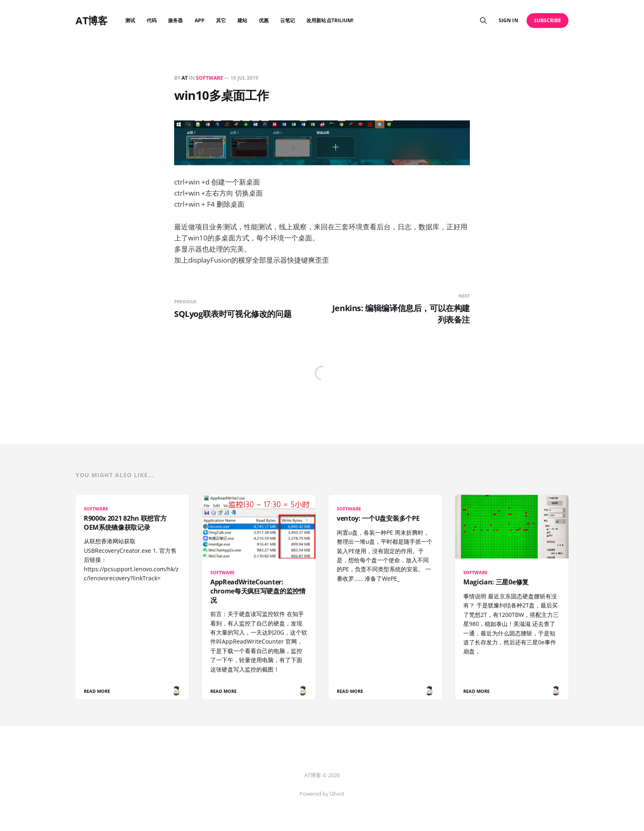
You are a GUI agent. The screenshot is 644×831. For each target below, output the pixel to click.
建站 (242, 20)
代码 (152, 20)
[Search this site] (483, 21)
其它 (221, 20)
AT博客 (91, 21)
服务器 (175, 20)
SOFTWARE (209, 78)
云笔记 (287, 20)
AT (185, 78)
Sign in (508, 20)
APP (200, 20)
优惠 (264, 20)
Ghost (337, 794)
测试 (130, 20)
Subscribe (548, 20)
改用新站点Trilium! (330, 20)
